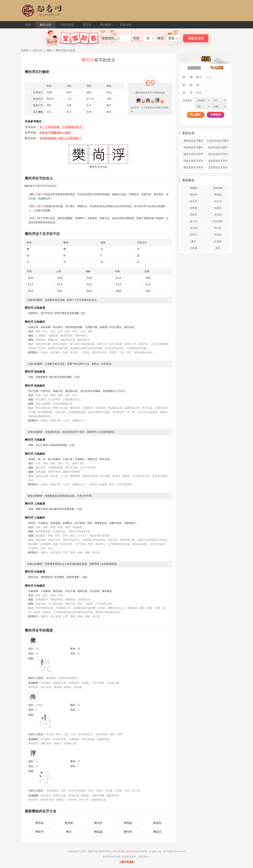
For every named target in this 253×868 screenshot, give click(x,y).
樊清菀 (69, 823)
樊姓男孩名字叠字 (193, 141)
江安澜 (193, 248)
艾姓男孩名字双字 (218, 167)
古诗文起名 (67, 25)
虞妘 (193, 241)
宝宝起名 (194, 68)
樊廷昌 (157, 832)
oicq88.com (155, 851)
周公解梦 (106, 25)
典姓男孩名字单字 (193, 167)
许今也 (218, 201)
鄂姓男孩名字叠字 (193, 147)
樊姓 (49, 50)
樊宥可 (40, 832)
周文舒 (218, 228)
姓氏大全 (46, 25)
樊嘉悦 (157, 823)
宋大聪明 (218, 221)
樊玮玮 (128, 832)
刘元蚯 (218, 235)
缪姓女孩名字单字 (193, 154)
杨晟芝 (218, 208)
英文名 (87, 25)
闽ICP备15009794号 (100, 851)
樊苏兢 (40, 823)
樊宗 (69, 832)
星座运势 (126, 25)
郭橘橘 (193, 188)
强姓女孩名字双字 (193, 161)
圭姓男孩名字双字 (218, 161)
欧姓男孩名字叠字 (218, 147)
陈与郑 (193, 201)
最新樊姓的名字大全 (41, 811)
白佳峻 (218, 241)
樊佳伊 (98, 823)
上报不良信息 (126, 862)
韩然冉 (193, 195)
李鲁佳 (193, 215)
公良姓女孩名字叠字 (218, 141)
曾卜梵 (193, 221)
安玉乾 (193, 228)
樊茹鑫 (98, 832)
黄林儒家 (218, 188)
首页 (28, 25)
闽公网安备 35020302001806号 (130, 851)
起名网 (25, 50)
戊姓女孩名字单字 (218, 154)
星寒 (218, 248)
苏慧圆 (193, 208)
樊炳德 (128, 823)
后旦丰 (193, 235)
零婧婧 (218, 195)
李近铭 (218, 215)
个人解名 (217, 68)
